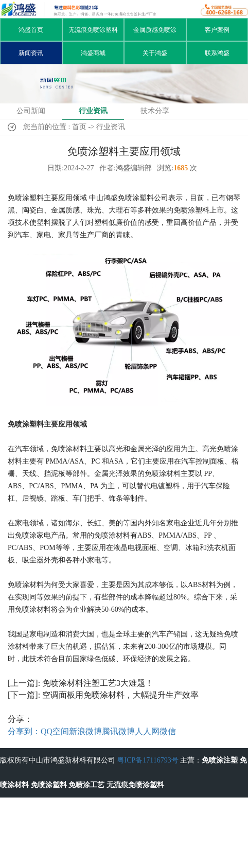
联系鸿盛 (217, 53)
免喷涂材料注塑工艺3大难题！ (98, 683)
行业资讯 (93, 111)
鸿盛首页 (31, 30)
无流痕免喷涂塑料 (93, 30)
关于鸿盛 (155, 53)
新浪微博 (85, 731)
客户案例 (217, 30)
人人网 (147, 731)
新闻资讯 (31, 53)
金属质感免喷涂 (155, 30)
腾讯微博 (118, 731)
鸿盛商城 (93, 53)
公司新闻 (31, 111)
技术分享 (155, 111)
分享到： (24, 731)
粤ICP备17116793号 (148, 760)
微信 (168, 731)
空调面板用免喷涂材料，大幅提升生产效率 (120, 695)
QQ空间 (55, 731)
